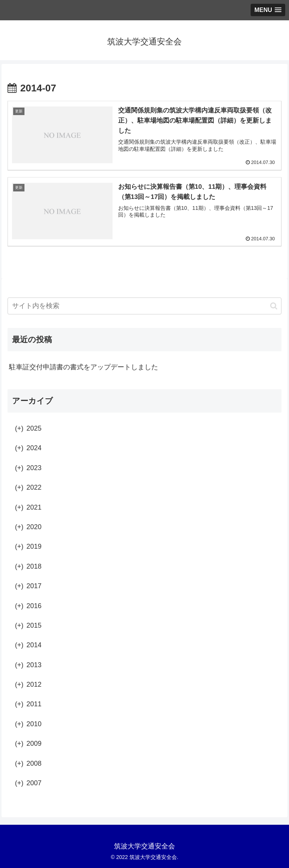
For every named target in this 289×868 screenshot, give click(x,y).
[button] (274, 306)
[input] (144, 306)
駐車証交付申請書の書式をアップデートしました (84, 367)
